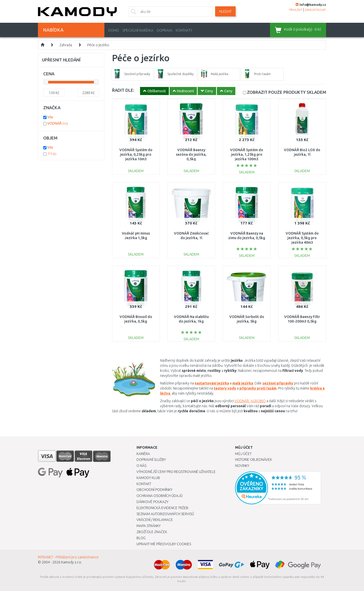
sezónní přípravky (278, 383)
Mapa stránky (149, 526)
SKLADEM (287, 92)
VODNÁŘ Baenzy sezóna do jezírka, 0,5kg (191, 154)
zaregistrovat (315, 10)
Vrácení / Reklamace (155, 520)
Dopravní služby (151, 460)
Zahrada (66, 45)
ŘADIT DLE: (123, 90)
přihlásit (296, 10)
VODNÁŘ (242, 401)
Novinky (242, 466)
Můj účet (243, 454)
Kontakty (184, 30)
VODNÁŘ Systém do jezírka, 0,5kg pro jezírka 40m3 (302, 238)
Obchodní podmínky (154, 490)
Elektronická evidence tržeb (162, 508)
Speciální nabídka (138, 30)
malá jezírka (243, 383)
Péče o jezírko (98, 45)
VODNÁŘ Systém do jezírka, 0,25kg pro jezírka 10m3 (136, 154)
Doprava (165, 30)
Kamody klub (148, 478)
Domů (114, 30)
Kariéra (143, 454)
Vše (50, 117)
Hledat (225, 11)
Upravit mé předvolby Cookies (164, 544)
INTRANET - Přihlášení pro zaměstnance (68, 557)
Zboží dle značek (152, 532)
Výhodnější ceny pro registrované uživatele (176, 472)
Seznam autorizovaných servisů (165, 514)
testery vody (225, 388)
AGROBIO (258, 401)
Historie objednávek (254, 460)
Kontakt (144, 484)
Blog (141, 538)
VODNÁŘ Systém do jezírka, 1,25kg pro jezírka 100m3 (247, 154)
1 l (52, 154)
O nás (141, 466)
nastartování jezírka (212, 383)
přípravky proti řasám (258, 388)
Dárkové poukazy (152, 502)
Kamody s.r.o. (72, 562)
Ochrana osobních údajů (160, 496)
